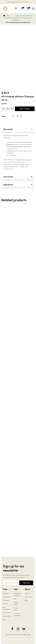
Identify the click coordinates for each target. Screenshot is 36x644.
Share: (3, 116)
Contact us (28, 597)
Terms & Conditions (17, 615)
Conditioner (6, 597)
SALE (5, 619)
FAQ (15, 599)
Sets (4, 607)
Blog (26, 600)
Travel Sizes (7, 613)
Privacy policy (16, 609)
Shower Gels (7, 616)
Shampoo (6, 593)
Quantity (4, 104)
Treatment (6, 600)
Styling (5, 604)
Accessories (6, 609)
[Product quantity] (8, 109)
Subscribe (26, 583)
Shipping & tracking (17, 595)
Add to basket (25, 109)
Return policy (16, 604)
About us (28, 593)
